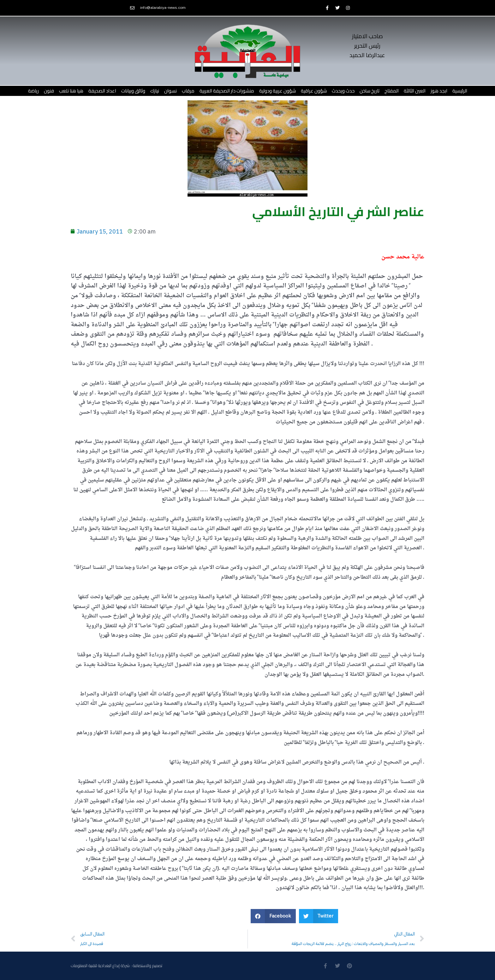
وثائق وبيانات (133, 91)
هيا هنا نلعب (71, 91)
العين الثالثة (415, 91)
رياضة (33, 91)
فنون (49, 91)
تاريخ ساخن (370, 91)
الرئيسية (460, 91)
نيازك (155, 91)
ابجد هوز (439, 91)
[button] (273, 916)
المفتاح (392, 91)
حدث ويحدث (343, 91)
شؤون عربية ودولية (277, 91)
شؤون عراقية (314, 91)
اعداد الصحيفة (102, 91)
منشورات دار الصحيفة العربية (227, 91)
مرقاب (188, 91)
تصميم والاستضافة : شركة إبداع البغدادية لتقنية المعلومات (116, 965)
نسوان (170, 91)
